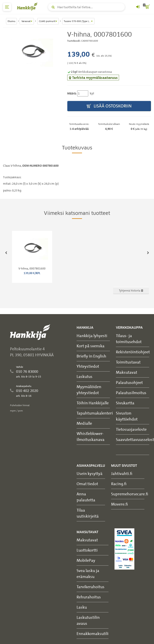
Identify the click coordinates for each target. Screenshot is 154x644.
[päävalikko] (7, 7)
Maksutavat (127, 372)
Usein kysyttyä (90, 473)
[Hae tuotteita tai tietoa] (86, 7)
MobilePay (86, 560)
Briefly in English (91, 356)
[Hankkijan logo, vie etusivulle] (28, 6)
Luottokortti (87, 550)
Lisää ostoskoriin (109, 106)
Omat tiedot (87, 484)
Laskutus (85, 376)
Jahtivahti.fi (122, 473)
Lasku (82, 607)
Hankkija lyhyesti (92, 336)
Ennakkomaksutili (93, 633)
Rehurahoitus (89, 597)
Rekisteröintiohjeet (133, 352)
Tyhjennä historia (131, 290)
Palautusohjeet (129, 382)
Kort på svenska (91, 346)
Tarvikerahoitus (91, 587)
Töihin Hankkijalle (93, 403)
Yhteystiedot (88, 366)
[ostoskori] (147, 7)
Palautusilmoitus (131, 393)
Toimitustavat (128, 362)
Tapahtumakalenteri (95, 413)
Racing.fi (119, 484)
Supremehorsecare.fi (130, 494)
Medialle (84, 423)
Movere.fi (120, 504)
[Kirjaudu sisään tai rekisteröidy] (138, 7)
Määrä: (72, 93)
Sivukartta (125, 403)
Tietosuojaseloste (131, 429)
